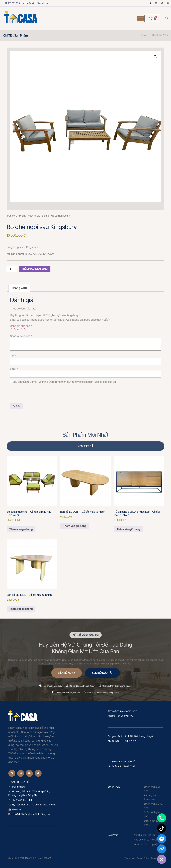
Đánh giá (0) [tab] (19, 288)
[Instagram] (156, 3)
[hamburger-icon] (141, 18)
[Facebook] (151, 3)
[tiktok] (162, 3)
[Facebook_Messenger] (162, 839)
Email (14, 369)
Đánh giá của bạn (21, 326)
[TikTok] (162, 828)
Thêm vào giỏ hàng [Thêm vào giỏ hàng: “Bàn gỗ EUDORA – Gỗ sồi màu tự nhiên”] (75, 526)
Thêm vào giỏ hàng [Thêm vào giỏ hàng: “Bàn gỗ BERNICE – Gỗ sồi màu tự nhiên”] (21, 609)
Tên (13, 356)
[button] (155, 57)
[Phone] (162, 818)
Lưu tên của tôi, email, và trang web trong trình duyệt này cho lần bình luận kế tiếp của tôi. (65, 382)
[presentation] (35, 394)
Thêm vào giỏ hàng (35, 269)
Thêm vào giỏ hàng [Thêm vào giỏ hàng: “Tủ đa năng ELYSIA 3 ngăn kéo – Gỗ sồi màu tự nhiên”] (128, 529)
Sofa (38, 216)
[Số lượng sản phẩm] (12, 269)
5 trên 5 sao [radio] (25, 329)
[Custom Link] (162, 849)
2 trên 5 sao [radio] (15, 329)
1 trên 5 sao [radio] (11, 329)
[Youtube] (168, 3)
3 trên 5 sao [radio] (18, 329)
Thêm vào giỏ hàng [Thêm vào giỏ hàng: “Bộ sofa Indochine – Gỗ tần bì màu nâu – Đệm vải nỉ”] (21, 529)
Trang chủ (12, 216)
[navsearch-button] (167, 18)
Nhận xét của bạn (21, 336)
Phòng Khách (26, 216)
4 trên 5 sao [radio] (21, 329)
